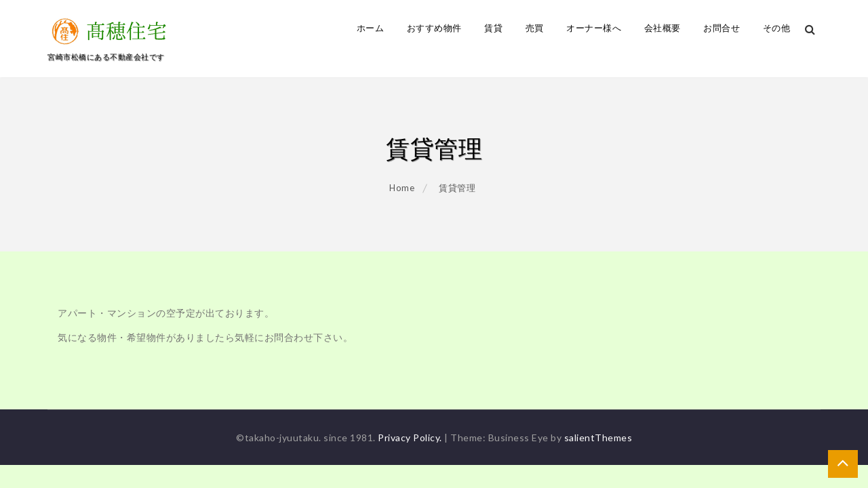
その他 (777, 28)
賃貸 (493, 28)
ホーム (371, 28)
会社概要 (663, 28)
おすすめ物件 (434, 28)
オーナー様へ (594, 28)
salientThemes (598, 438)
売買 (535, 28)
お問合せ (722, 28)
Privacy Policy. (410, 438)
